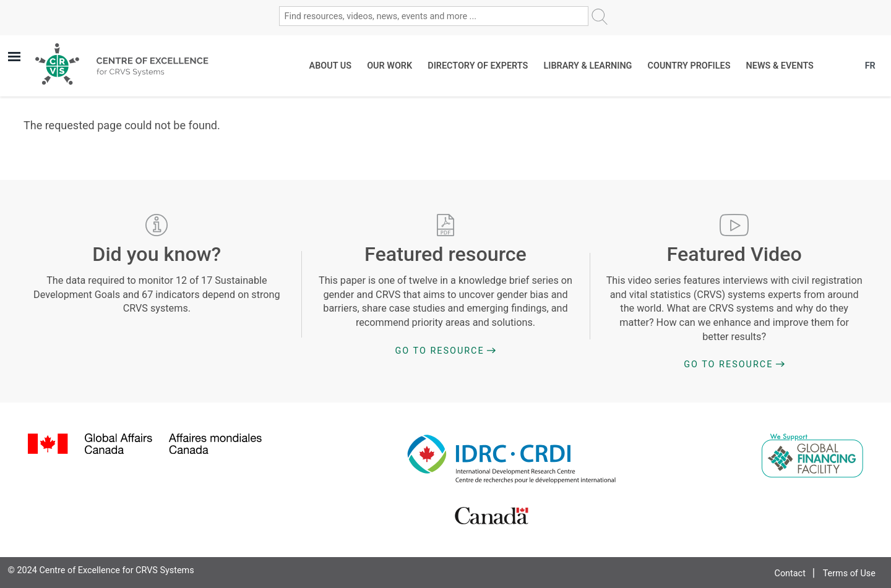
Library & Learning (588, 66)
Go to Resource (440, 351)
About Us (330, 66)
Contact (790, 573)
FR (870, 66)
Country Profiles (689, 66)
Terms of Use (849, 573)
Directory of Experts (478, 66)
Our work (390, 66)
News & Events (780, 66)
